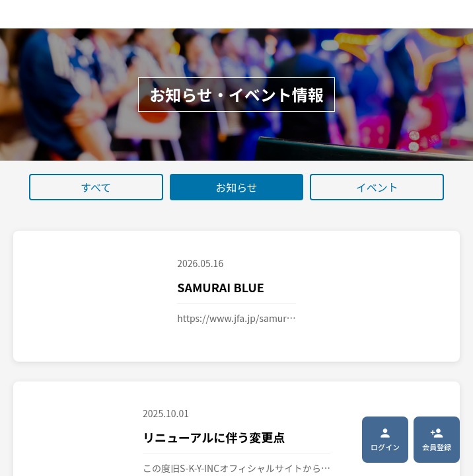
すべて (96, 187)
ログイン (385, 439)
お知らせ (236, 187)
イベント (377, 187)
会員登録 (437, 439)
